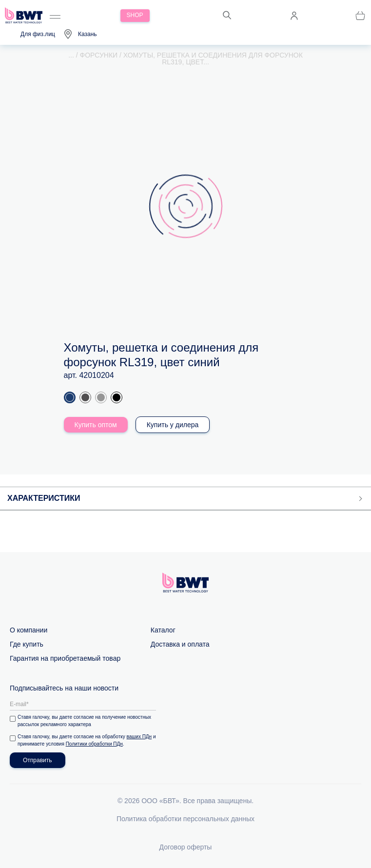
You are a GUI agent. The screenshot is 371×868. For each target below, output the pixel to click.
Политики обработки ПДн (94, 744)
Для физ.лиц (38, 34)
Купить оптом (96, 425)
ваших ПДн (139, 737)
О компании (29, 630)
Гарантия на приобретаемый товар (65, 658)
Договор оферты (186, 847)
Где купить (27, 644)
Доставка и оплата (180, 644)
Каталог (163, 630)
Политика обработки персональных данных (185, 819)
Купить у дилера (173, 425)
